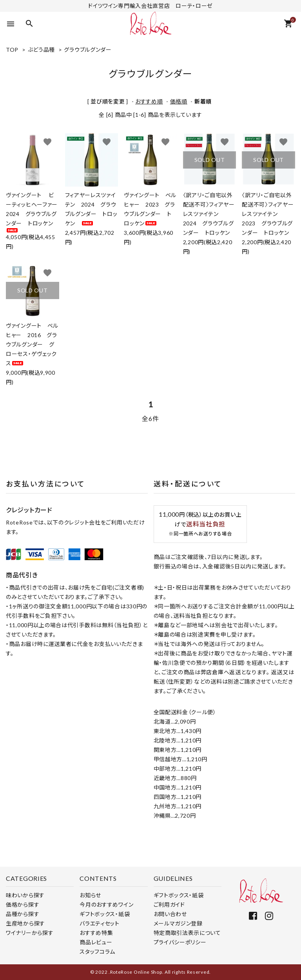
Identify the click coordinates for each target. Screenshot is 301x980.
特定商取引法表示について (187, 933)
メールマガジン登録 (178, 923)
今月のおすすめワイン (106, 905)
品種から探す (23, 914)
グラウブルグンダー (88, 50)
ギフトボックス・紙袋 (105, 914)
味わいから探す (25, 895)
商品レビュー (96, 942)
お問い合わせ (170, 914)
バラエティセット (100, 923)
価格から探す (23, 905)
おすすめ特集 (96, 933)
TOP (12, 50)
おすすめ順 (149, 101)
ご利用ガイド (169, 905)
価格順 (179, 101)
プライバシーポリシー (180, 942)
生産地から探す (25, 923)
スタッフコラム (97, 952)
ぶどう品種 (42, 50)
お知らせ (90, 895)
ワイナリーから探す (30, 933)
